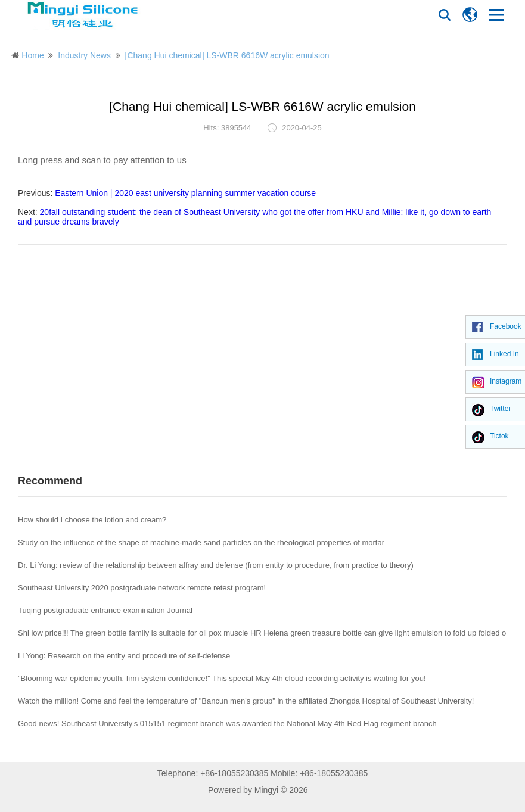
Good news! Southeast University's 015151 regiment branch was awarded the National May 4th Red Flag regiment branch (227, 724)
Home (32, 55)
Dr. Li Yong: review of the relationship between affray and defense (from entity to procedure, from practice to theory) (216, 565)
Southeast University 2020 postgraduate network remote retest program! (142, 588)
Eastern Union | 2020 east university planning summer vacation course (185, 193)
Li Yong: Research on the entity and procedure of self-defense (124, 656)
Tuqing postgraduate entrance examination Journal (105, 610)
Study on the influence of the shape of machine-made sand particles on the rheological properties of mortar (201, 542)
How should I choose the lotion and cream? (92, 520)
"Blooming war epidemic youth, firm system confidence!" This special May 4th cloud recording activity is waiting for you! (222, 678)
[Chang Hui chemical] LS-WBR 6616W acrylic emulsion (227, 55)
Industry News (84, 55)
